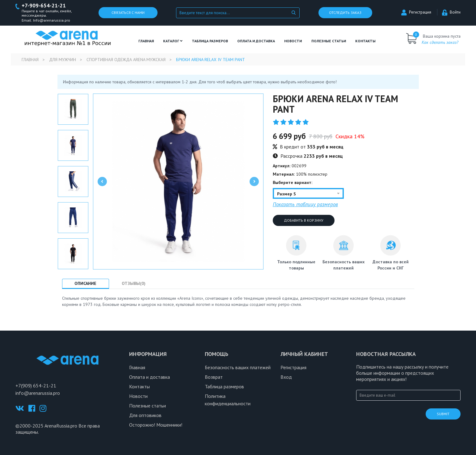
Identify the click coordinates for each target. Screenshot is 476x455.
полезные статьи (329, 41)
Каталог (173, 41)
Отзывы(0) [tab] (134, 283)
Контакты (365, 41)
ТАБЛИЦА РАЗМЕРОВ (210, 41)
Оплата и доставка (256, 41)
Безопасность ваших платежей (238, 367)
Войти (451, 13)
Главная (146, 41)
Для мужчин (63, 60)
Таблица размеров (224, 386)
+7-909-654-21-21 (44, 6)
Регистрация (416, 13)
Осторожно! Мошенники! (156, 425)
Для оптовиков (145, 415)
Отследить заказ (345, 13)
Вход (286, 377)
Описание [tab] (86, 283)
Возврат (214, 377)
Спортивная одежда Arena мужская (126, 60)
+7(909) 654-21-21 (36, 386)
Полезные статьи (147, 406)
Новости (293, 41)
